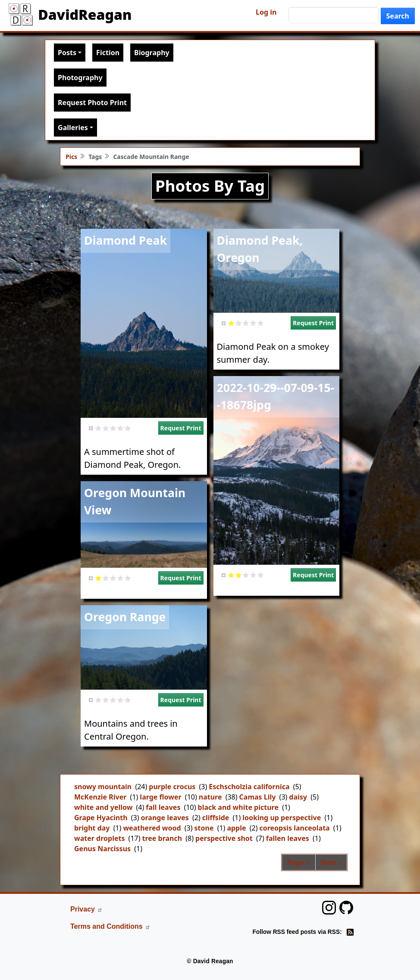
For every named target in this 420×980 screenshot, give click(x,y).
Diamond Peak (125, 240)
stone (204, 828)
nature (210, 797)
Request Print (181, 428)
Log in (266, 12)
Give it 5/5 (128, 428)
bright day (92, 828)
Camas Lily (258, 797)
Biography (152, 53)
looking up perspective (282, 818)
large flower (160, 797)
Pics (71, 157)
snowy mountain (103, 787)
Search (398, 16)
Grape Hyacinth (101, 818)
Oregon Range (125, 617)
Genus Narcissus (102, 849)
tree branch (162, 838)
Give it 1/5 (99, 428)
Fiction (108, 53)
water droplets (99, 838)
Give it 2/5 (106, 428)
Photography (80, 78)
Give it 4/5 (121, 428)
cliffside (216, 818)
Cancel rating (91, 428)
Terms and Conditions (110, 926)
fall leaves (163, 807)
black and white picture (238, 807)
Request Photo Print (92, 103)
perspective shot (224, 838)
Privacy (86, 909)
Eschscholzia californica (249, 787)
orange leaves (165, 818)
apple (236, 828)
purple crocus (172, 787)
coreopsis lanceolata (294, 828)
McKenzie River (100, 797)
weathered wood (152, 828)
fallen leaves (288, 838)
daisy (298, 797)
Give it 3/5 (113, 428)
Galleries (73, 128)
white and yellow (103, 807)
